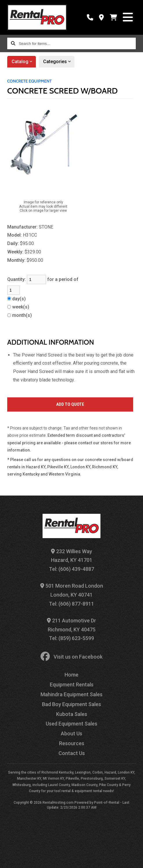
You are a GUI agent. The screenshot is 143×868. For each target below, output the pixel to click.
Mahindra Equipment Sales (71, 694)
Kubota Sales (72, 714)
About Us (71, 733)
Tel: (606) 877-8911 (71, 604)
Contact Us (72, 753)
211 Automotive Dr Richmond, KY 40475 (71, 625)
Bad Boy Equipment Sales (71, 704)
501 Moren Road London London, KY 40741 (72, 590)
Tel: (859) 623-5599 (71, 638)
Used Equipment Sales (71, 724)
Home (71, 675)
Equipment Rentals (72, 685)
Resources (72, 743)
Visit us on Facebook (71, 657)
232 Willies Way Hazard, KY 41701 (72, 556)
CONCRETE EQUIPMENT (30, 81)
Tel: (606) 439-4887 (71, 569)
